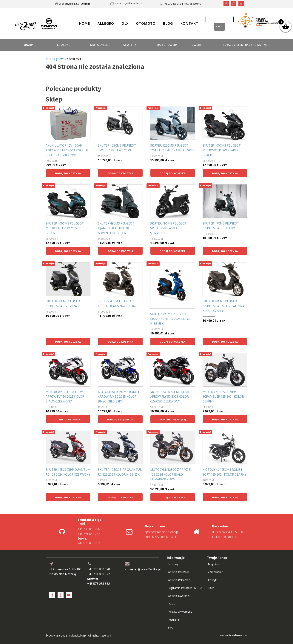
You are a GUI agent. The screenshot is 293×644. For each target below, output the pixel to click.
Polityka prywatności (180, 612)
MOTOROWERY (168, 45)
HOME (84, 23)
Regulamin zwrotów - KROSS (185, 588)
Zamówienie (215, 572)
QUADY (30, 45)
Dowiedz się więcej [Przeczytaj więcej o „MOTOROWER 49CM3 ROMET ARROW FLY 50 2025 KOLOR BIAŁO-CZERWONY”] (68, 420)
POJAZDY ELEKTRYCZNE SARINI (246, 45)
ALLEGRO (106, 23)
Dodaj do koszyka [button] (68, 173)
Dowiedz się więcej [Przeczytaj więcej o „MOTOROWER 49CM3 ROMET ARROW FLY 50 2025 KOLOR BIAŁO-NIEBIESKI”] (120, 420)
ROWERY (197, 45)
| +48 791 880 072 (191, 4)
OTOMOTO (146, 23)
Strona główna (56, 59)
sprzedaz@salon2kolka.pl (128, 4)
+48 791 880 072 (89, 534)
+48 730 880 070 (172, 4)
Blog (170, 627)
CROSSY (64, 45)
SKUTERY (131, 45)
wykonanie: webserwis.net (234, 635)
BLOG (168, 23)
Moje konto (215, 564)
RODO (172, 604)
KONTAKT (189, 23)
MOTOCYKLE (100, 45)
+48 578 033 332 (89, 541)
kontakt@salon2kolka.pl (160, 537)
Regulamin (174, 620)
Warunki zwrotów (178, 572)
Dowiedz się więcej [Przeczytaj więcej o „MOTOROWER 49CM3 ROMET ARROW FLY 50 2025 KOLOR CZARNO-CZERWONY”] (173, 420)
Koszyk (212, 580)
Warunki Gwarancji (179, 596)
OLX (125, 23)
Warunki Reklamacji (179, 580)
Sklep (211, 588)
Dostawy (173, 564)
